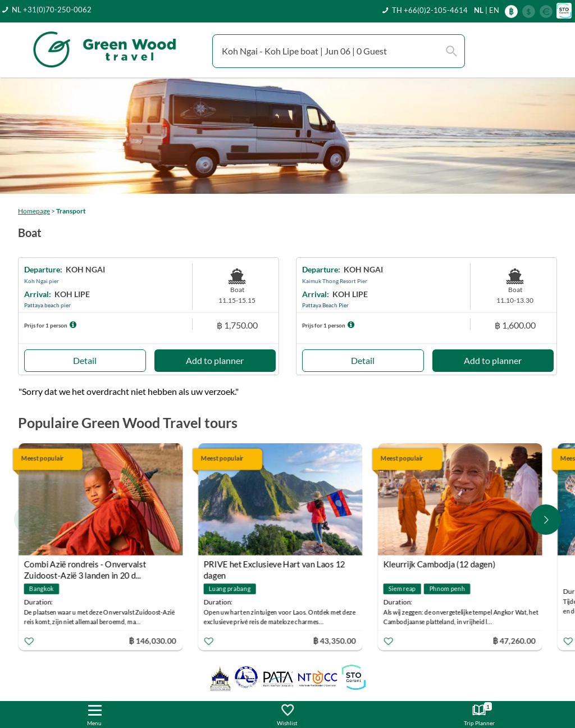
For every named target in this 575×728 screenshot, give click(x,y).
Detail (85, 360)
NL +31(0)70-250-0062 (52, 10)
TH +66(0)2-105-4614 (430, 10)
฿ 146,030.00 (152, 640)
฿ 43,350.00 (335, 640)
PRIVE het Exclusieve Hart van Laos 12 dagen (275, 565)
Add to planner (215, 360)
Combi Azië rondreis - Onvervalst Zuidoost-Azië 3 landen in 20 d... (85, 565)
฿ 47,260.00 (514, 640)
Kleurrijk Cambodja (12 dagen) (440, 564)
